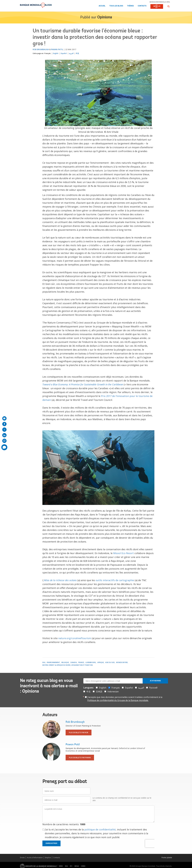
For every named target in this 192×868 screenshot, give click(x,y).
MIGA (77, 866)
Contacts (142, 6)
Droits (22, 858)
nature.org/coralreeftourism (75, 638)
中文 (77, 53)
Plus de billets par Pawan (80, 758)
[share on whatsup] (4, 441)
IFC (71, 866)
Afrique (101, 662)
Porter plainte (167, 858)
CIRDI (83, 866)
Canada (74, 662)
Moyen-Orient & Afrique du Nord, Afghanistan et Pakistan (68, 665)
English (56, 53)
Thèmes (130, 6)
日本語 (99, 692)
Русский (153, 688)
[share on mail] (4, 418)
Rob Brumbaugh (41, 49)
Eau (44, 662)
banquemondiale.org (160, 2)
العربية (71, 53)
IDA (66, 866)
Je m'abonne (155, 681)
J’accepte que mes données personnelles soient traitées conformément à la (125, 699)
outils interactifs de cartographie (115, 580)
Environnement (53, 662)
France (81, 662)
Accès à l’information (35, 858)
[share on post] (4, 430)
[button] (169, 6)
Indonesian (113, 692)
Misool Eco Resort (123, 553)
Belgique (65, 662)
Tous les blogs (116, 6)
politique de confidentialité (100, 829)
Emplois (48, 858)
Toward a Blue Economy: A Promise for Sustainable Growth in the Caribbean (83, 384)
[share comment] (4, 447)
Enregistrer (52, 843)
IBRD (61, 866)
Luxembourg (91, 662)
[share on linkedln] (4, 435)
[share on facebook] (4, 424)
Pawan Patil (57, 49)
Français (48, 53)
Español (64, 53)
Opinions (105, 17)
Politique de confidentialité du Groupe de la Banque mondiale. (118, 700)
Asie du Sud (110, 662)
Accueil (102, 6)
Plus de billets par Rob (79, 733)
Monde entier (122, 662)
